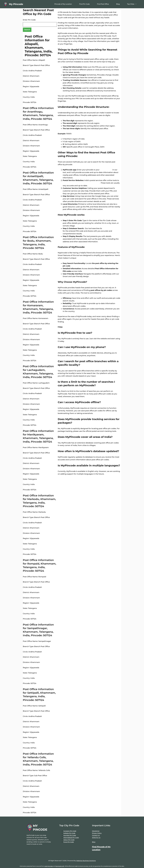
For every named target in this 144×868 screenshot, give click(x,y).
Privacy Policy (97, 833)
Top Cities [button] (134, 4)
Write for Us (96, 838)
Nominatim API (60, 866)
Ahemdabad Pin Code (71, 838)
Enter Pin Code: (29, 20)
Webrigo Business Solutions (86, 861)
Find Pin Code (84, 4)
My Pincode (16, 4)
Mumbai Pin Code (70, 835)
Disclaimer (96, 831)
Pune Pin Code (69, 842)
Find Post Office (103, 4)
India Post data (49, 866)
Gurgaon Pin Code (70, 831)
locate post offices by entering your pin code (81, 183)
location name (106, 170)
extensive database (110, 228)
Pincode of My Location (63, 4)
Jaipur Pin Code (69, 840)
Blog (118, 4)
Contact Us (96, 835)
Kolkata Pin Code (69, 833)
